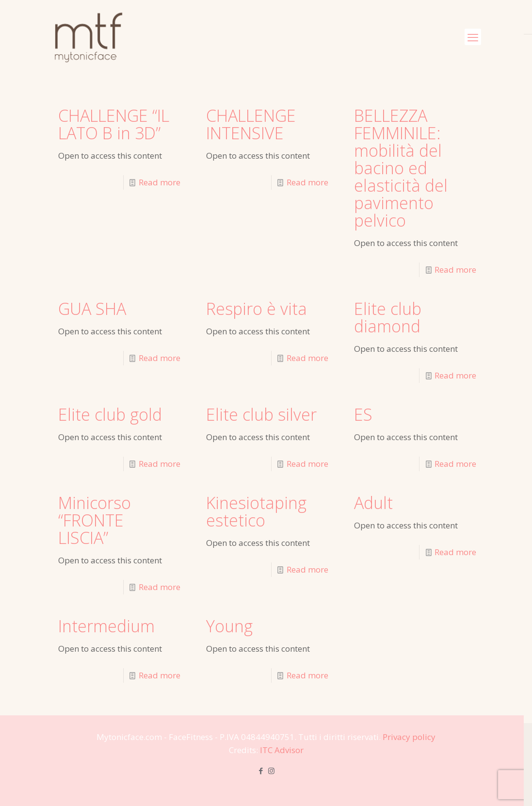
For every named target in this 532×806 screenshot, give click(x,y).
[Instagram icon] (271, 771)
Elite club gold (110, 414)
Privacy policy (409, 737)
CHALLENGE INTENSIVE (251, 124)
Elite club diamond (388, 317)
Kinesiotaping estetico (256, 511)
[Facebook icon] (261, 771)
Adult (373, 503)
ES (363, 414)
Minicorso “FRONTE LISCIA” (95, 520)
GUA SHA (92, 309)
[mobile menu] (473, 37)
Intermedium (106, 626)
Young (229, 626)
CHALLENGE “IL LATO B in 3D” (114, 124)
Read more (160, 182)
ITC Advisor (282, 750)
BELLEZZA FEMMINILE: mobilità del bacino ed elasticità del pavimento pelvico (401, 168)
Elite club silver (261, 414)
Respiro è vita (257, 309)
